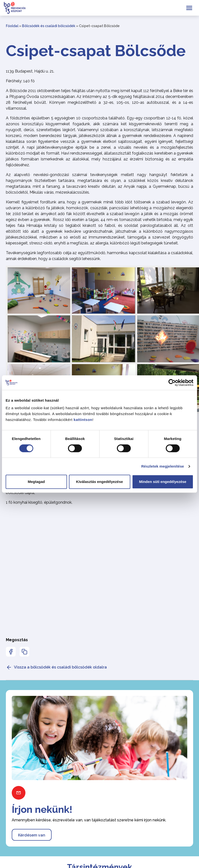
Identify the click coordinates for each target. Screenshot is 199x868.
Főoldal (12, 26)
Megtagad (36, 482)
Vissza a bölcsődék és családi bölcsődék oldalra (56, 667)
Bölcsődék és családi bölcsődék (49, 26)
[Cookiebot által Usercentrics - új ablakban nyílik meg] (172, 383)
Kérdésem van (32, 835)
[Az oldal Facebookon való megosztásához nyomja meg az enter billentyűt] (11, 652)
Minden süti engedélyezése (163, 482)
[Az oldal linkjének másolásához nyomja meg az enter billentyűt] (24, 652)
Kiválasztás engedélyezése (99, 482)
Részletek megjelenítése (163, 466)
